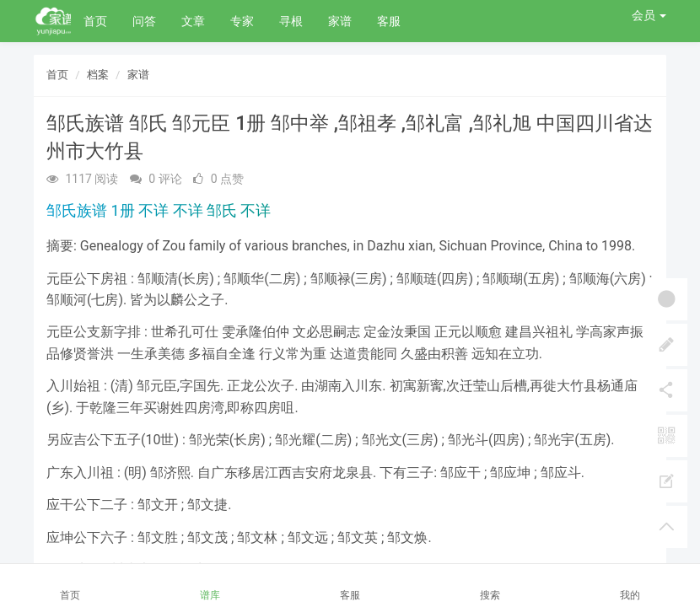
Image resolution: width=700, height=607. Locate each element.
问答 (144, 21)
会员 (649, 15)
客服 (389, 21)
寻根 (291, 21)
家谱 (340, 21)
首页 (95, 21)
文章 (193, 21)
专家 (242, 21)
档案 (98, 75)
